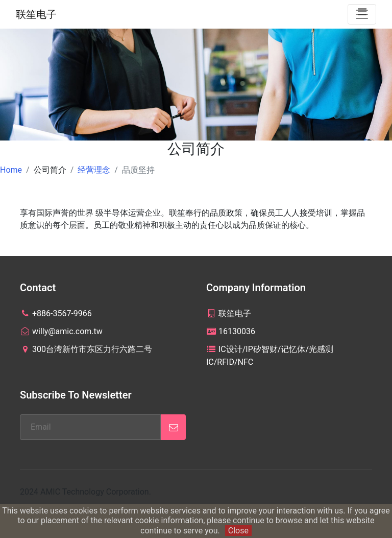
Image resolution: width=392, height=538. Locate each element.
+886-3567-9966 (56, 313)
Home (11, 170)
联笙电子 (36, 14)
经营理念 (94, 170)
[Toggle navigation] (362, 14)
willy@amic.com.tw (61, 331)
